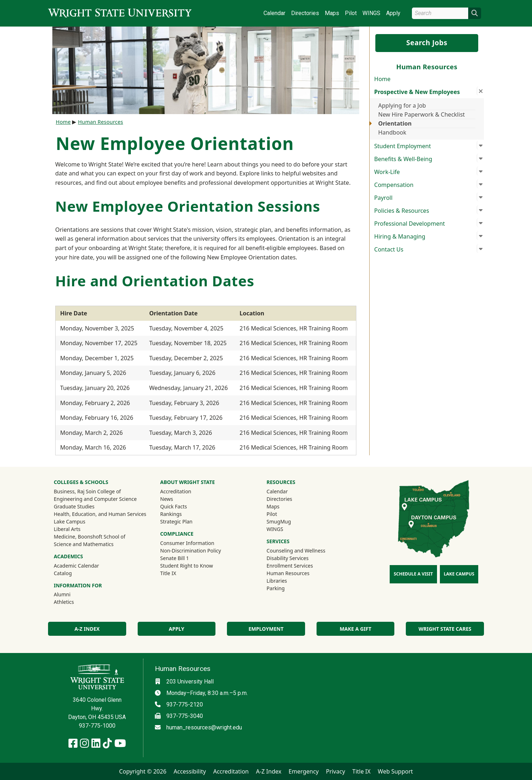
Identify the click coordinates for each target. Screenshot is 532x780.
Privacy (335, 771)
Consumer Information (187, 543)
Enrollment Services (290, 566)
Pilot (351, 13)
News (167, 499)
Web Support (395, 771)
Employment (266, 629)
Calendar (274, 13)
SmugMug (288, 521)
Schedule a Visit (413, 574)
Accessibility (190, 771)
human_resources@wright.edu (204, 727)
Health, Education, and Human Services (100, 514)
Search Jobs (427, 43)
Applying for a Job (402, 105)
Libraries (277, 581)
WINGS (371, 13)
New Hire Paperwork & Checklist (422, 114)
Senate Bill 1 (175, 558)
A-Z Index (87, 629)
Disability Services (288, 558)
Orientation (395, 123)
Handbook (392, 132)
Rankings (171, 514)
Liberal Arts (67, 529)
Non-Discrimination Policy (191, 551)
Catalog (63, 573)
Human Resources (100, 122)
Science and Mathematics (84, 544)
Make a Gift (355, 629)
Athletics (73, 602)
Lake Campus (70, 521)
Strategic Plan (176, 521)
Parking (276, 588)
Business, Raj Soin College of (87, 491)
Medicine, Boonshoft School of (90, 537)
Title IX (168, 573)
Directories (305, 13)
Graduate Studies (74, 506)
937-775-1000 (97, 726)
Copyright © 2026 (143, 771)
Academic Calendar (76, 566)
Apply (393, 13)
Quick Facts (174, 506)
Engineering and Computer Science (95, 499)
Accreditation (176, 491)
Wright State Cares (445, 629)
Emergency (304, 771)
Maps (332, 13)
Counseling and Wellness (296, 551)
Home (383, 79)
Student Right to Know (187, 566)
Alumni (72, 594)
